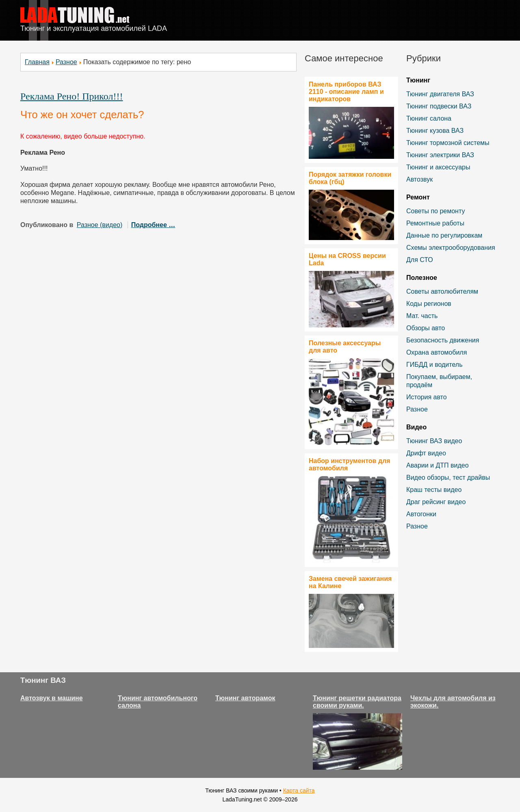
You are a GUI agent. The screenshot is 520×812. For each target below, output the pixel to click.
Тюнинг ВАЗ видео (434, 441)
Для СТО (420, 260)
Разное (66, 62)
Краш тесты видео (434, 490)
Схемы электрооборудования (451, 248)
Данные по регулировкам (444, 235)
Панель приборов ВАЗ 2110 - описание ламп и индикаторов (346, 92)
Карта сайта (299, 790)
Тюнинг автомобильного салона (158, 702)
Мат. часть (422, 316)
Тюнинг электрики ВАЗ (440, 155)
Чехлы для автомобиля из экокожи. (453, 702)
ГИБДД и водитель (434, 365)
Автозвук (419, 179)
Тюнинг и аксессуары (438, 167)
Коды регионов (429, 304)
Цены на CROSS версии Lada (347, 259)
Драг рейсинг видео (436, 502)
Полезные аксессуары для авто (345, 347)
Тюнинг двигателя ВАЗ (440, 94)
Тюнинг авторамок (245, 698)
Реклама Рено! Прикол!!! (71, 96)
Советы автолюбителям (442, 291)
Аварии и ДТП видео (438, 465)
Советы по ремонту (435, 211)
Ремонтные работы (435, 223)
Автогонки (421, 514)
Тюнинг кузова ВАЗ (435, 131)
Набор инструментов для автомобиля (350, 464)
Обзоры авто (426, 328)
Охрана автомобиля (437, 352)
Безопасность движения (443, 340)
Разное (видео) (100, 225)
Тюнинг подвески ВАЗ (439, 106)
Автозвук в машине (52, 698)
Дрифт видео (426, 453)
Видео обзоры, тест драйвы (448, 477)
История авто (427, 397)
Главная (37, 62)
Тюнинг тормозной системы (448, 143)
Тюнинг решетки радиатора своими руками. (357, 702)
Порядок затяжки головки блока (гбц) (350, 178)
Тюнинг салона (429, 118)
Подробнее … (153, 225)
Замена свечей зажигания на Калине (350, 582)
